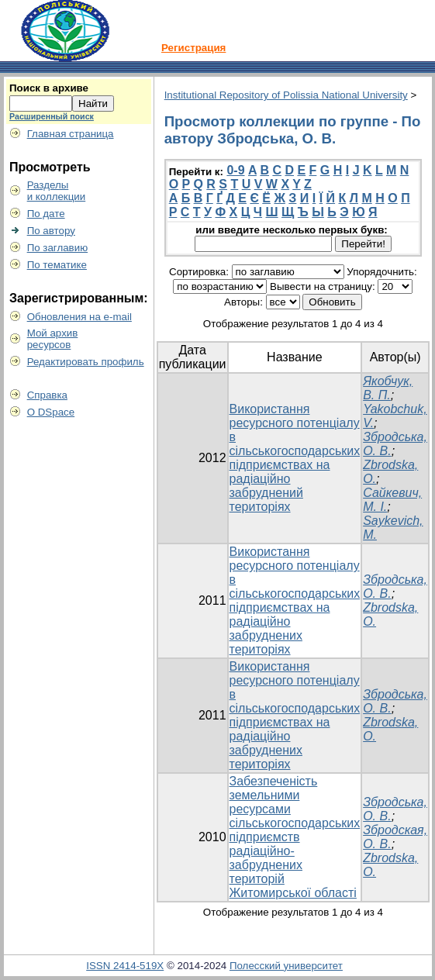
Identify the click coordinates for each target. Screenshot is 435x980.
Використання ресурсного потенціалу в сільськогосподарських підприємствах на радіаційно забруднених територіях (295, 600)
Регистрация (193, 48)
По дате (46, 214)
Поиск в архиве (49, 88)
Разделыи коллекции (57, 191)
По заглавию (58, 248)
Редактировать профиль (86, 362)
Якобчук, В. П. (388, 388)
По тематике (57, 265)
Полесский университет (286, 966)
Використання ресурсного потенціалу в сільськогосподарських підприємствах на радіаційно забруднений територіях (295, 458)
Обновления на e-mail (79, 317)
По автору (51, 231)
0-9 (235, 170)
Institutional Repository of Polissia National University (286, 95)
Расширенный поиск (52, 116)
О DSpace (51, 412)
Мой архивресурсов (53, 339)
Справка (47, 395)
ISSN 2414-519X (125, 966)
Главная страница (71, 134)
